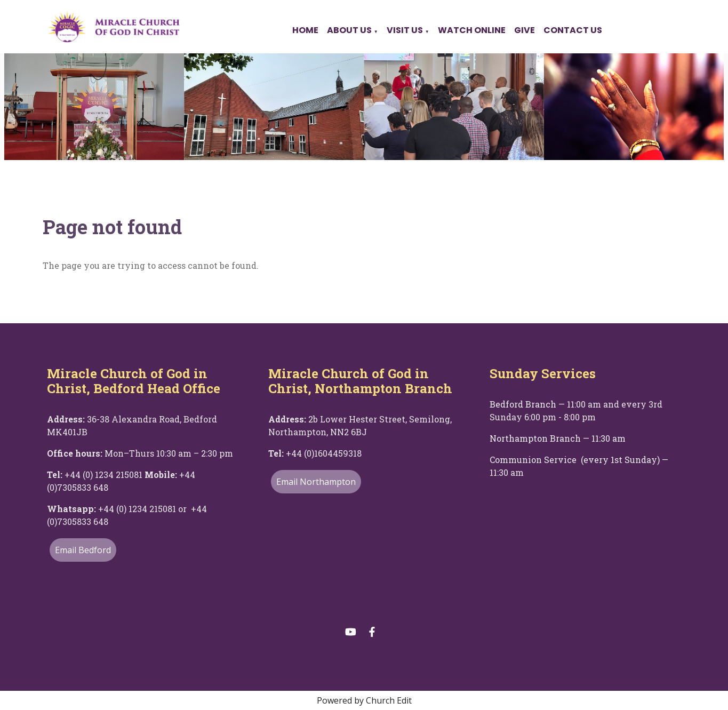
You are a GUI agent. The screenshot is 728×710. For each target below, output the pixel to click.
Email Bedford (83, 550)
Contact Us (573, 30)
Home (305, 30)
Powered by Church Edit (364, 700)
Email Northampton (316, 482)
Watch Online (472, 30)
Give (525, 30)
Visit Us (405, 30)
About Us (349, 30)
